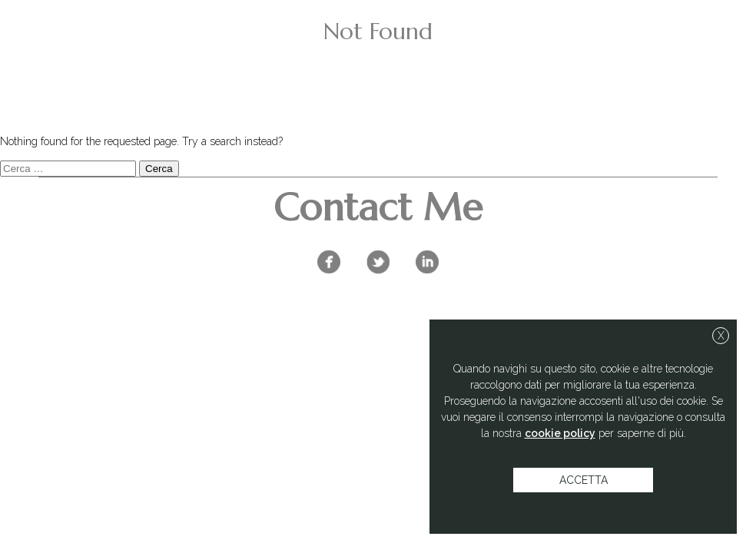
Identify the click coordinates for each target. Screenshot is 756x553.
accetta (584, 480)
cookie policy (560, 433)
